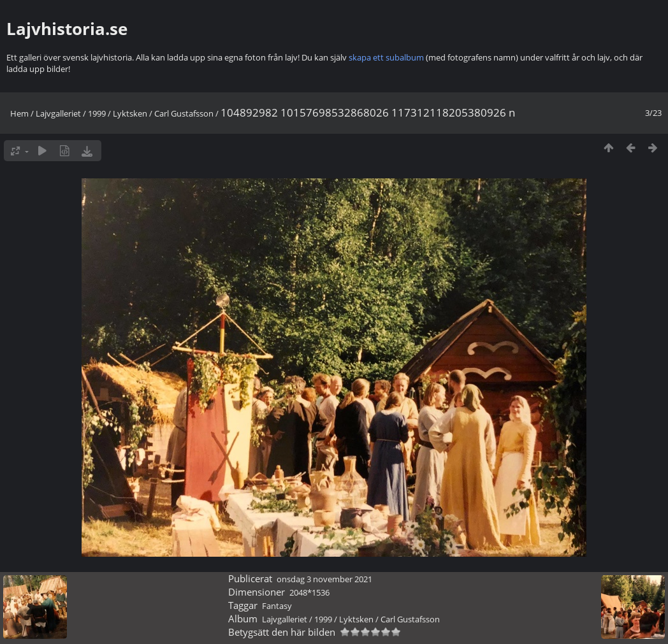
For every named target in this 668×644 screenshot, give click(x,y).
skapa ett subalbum (386, 57)
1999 (97, 113)
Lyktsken (130, 113)
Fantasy (277, 606)
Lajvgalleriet (58, 113)
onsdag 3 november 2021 (324, 579)
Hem (19, 113)
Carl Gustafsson (184, 113)
